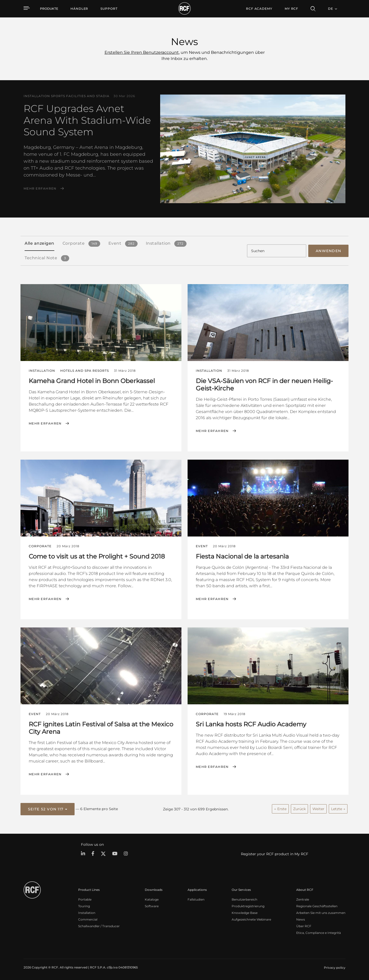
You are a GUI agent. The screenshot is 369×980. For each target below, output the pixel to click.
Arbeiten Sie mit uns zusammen (321, 912)
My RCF (291, 9)
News (301, 919)
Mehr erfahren (40, 189)
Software (152, 906)
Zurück (299, 808)
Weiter (318, 808)
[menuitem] (79, 9)
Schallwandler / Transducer (99, 926)
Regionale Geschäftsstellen (317, 906)
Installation (87, 912)
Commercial (88, 919)
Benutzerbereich (244, 899)
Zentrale (303, 899)
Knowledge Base (245, 912)
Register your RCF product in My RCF (275, 853)
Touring (84, 906)
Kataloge (152, 899)
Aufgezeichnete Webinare (251, 919)
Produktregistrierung (248, 906)
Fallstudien (196, 899)
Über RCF (304, 926)
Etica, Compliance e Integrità (319, 932)
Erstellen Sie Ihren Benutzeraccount (142, 52)
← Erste (280, 808)
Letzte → (338, 808)
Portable (85, 899)
